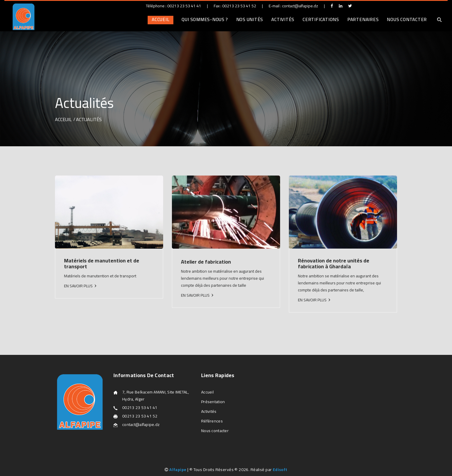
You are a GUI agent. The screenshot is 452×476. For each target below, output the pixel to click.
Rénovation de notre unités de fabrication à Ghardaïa (334, 263)
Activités (283, 20)
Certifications (321, 20)
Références (212, 421)
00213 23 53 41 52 (239, 6)
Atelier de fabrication (206, 262)
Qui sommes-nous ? (205, 20)
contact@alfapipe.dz (300, 6)
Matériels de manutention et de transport (102, 263)
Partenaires (363, 20)
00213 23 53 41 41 (184, 6)
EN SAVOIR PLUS (78, 286)
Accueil (161, 20)
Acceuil (63, 119)
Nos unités (250, 20)
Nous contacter (407, 20)
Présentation (213, 402)
